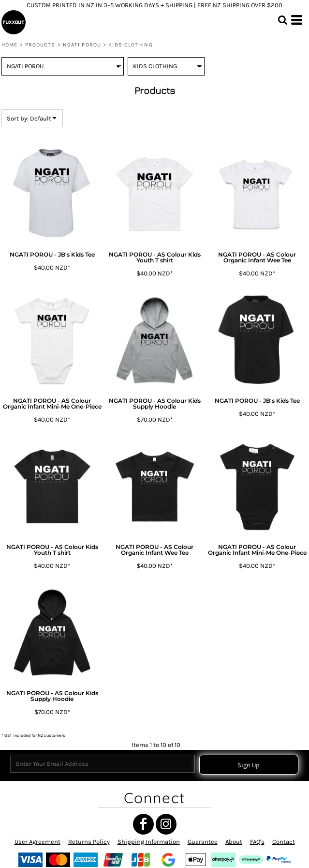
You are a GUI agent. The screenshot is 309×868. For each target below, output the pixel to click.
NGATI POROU (82, 45)
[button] (282, 20)
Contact (284, 842)
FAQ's (257, 842)
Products (40, 45)
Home (9, 45)
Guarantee (203, 842)
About (234, 842)
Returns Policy (89, 842)
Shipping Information (149, 842)
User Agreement (37, 842)
